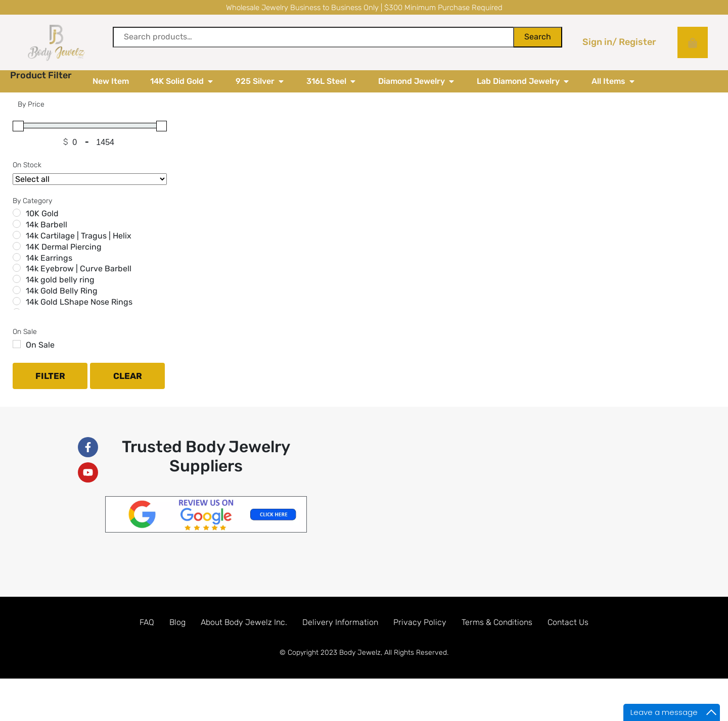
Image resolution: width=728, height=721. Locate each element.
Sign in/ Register (619, 42)
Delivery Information (340, 644)
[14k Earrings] (17, 279)
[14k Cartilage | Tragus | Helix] (17, 257)
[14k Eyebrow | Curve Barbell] (17, 290)
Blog (177, 644)
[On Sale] (17, 366)
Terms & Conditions (497, 644)
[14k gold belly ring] (17, 301)
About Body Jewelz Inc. (244, 644)
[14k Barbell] (17, 246)
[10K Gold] (17, 235)
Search (538, 37)
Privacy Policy (420, 644)
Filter (50, 398)
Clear (128, 398)
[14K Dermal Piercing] (17, 268)
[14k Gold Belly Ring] (17, 312)
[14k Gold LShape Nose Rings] (17, 323)
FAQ (147, 644)
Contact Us (568, 644)
